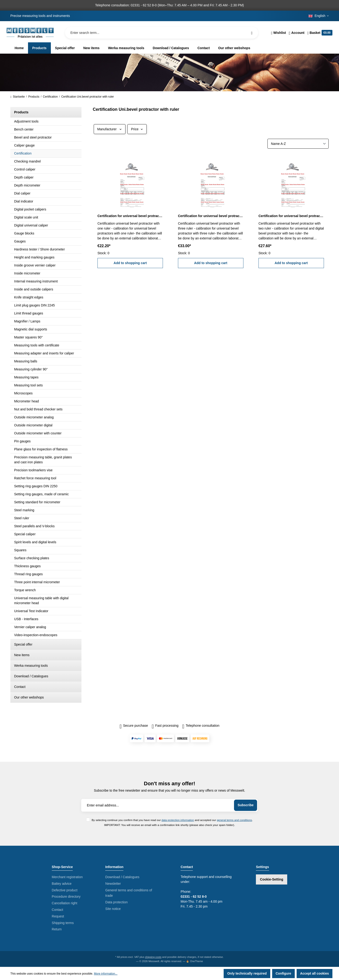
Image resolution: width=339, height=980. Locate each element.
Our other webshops (29, 697)
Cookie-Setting (272, 879)
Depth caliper (24, 177)
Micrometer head (26, 401)
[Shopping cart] (319, 33)
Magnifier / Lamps (27, 321)
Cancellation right (65, 903)
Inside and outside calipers (34, 289)
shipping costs (153, 957)
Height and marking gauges (34, 257)
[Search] (252, 33)
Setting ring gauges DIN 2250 (36, 486)
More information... (106, 974)
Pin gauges (22, 441)
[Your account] (297, 33)
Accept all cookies (315, 973)
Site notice (113, 909)
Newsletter (113, 884)
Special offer (23, 644)
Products (21, 112)
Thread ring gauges (28, 574)
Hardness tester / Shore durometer (40, 249)
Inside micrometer (27, 273)
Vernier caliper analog (30, 627)
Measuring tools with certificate (37, 345)
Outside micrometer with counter (38, 433)
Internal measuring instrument (36, 281)
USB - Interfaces (26, 619)
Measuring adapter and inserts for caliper (44, 353)
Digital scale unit (26, 217)
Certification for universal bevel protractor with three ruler (211, 216)
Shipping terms (63, 923)
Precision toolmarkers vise (33, 470)
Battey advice (62, 884)
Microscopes (23, 393)
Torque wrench (25, 590)
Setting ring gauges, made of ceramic (41, 494)
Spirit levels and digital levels (35, 542)
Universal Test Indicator (31, 611)
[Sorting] (298, 144)
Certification (23, 153)
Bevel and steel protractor (33, 137)
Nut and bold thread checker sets (38, 409)
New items (22, 655)
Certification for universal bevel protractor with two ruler (291, 216)
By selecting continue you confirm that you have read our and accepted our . (172, 820)
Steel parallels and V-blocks (34, 526)
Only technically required (247, 973)
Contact (20, 687)
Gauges (20, 241)
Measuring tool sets (28, 385)
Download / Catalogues (31, 676)
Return (57, 929)
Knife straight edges (29, 297)
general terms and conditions (234, 820)
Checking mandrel (27, 161)
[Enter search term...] (162, 33)
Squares (20, 550)
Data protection (116, 902)
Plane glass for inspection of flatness (41, 449)
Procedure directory (66, 897)
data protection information (178, 820)
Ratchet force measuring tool (35, 478)
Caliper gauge (24, 145)
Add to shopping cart (130, 263)
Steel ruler (22, 518)
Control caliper (25, 169)
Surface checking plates (32, 558)
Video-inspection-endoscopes (36, 635)
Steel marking (24, 510)
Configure (283, 973)
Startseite (18, 97)
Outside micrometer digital (33, 425)
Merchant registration (67, 877)
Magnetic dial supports (31, 329)
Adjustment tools (26, 121)
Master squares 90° (28, 337)
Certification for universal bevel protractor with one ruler (130, 216)
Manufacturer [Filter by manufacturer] (110, 129)
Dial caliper (22, 193)
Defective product (65, 890)
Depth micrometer (27, 185)
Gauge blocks (24, 233)
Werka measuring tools (31, 666)
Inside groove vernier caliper (35, 265)
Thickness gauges (27, 566)
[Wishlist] (278, 33)
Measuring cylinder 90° (31, 369)
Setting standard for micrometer (37, 502)
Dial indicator (24, 201)
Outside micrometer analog (34, 417)
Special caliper (25, 534)
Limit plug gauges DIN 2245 (34, 305)
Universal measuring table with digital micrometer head (41, 601)
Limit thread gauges (29, 313)
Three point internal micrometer (37, 582)
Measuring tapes (26, 377)
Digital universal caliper (31, 225)
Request (58, 916)
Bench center (24, 129)
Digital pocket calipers (30, 209)
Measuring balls (26, 361)
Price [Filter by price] (137, 129)
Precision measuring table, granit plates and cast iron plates (43, 460)
